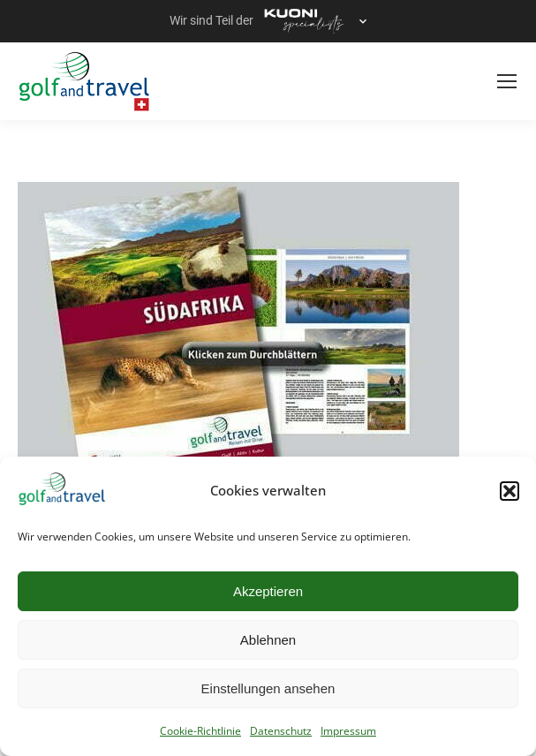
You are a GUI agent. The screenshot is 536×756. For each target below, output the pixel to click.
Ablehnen (268, 640)
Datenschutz (281, 731)
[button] (510, 491)
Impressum (348, 731)
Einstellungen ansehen (268, 688)
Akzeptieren (268, 591)
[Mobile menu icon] (507, 81)
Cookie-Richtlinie (200, 731)
